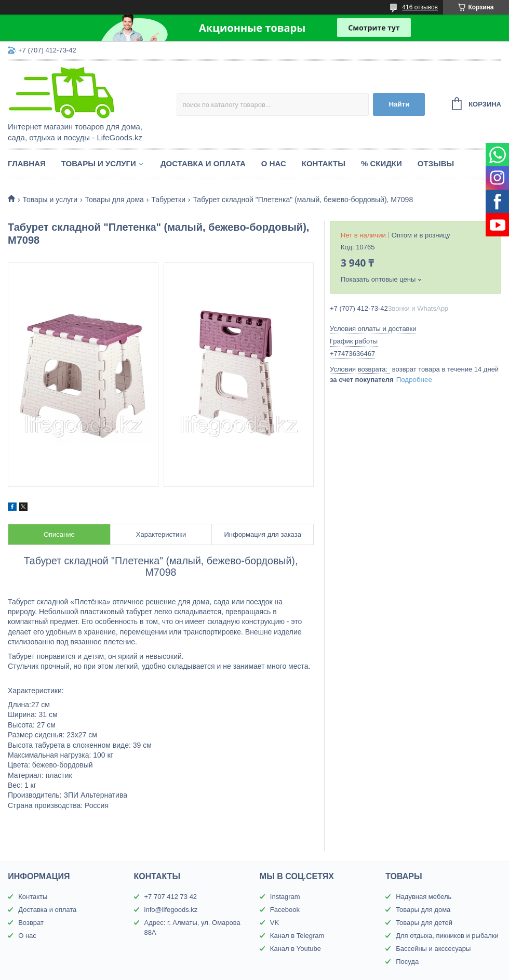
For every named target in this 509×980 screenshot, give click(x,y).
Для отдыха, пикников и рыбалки (447, 936)
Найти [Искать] (399, 104)
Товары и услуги (99, 163)
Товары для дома (115, 200)
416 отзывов (420, 7)
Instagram (285, 897)
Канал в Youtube (296, 949)
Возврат (31, 923)
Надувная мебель (424, 897)
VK (274, 923)
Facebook (285, 910)
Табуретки (168, 200)
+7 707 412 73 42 (171, 897)
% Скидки (381, 163)
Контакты (324, 163)
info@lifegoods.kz (171, 910)
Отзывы (436, 163)
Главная (27, 163)
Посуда (407, 962)
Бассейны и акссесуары (433, 949)
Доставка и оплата (203, 163)
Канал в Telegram (297, 936)
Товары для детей (424, 923)
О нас (274, 163)
